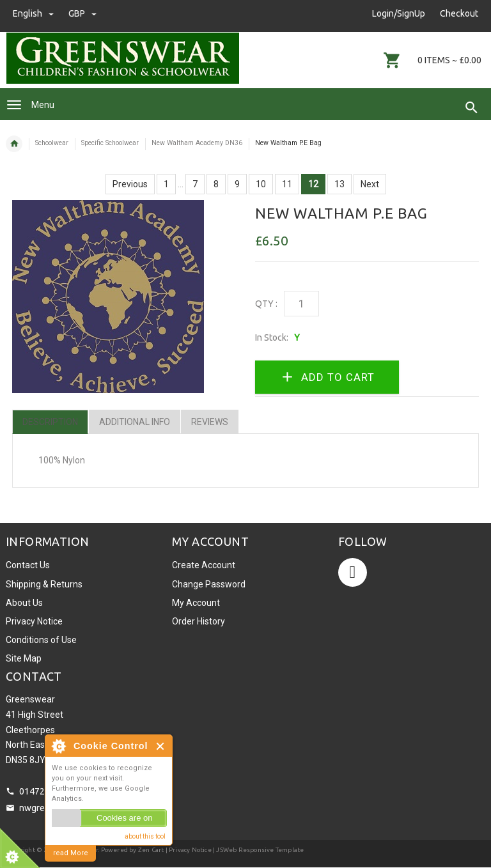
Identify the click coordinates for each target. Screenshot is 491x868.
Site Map (24, 658)
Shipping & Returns (44, 584)
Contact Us (28, 565)
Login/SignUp (399, 13)
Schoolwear (52, 143)
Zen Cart (151, 850)
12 (313, 184)
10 (261, 184)
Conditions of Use (41, 640)
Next (370, 184)
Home (14, 144)
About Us (24, 603)
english (34, 13)
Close (161, 746)
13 (339, 184)
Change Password (209, 584)
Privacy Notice (34, 621)
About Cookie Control (58, 746)
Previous (130, 184)
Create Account (204, 565)
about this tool (145, 836)
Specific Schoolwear (110, 143)
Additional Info (135, 422)
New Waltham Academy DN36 (197, 143)
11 (287, 184)
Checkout (459, 13)
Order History (199, 621)
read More (71, 853)
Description (50, 422)
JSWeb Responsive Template (260, 850)
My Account (196, 603)
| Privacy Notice (187, 850)
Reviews (210, 422)
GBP (82, 13)
